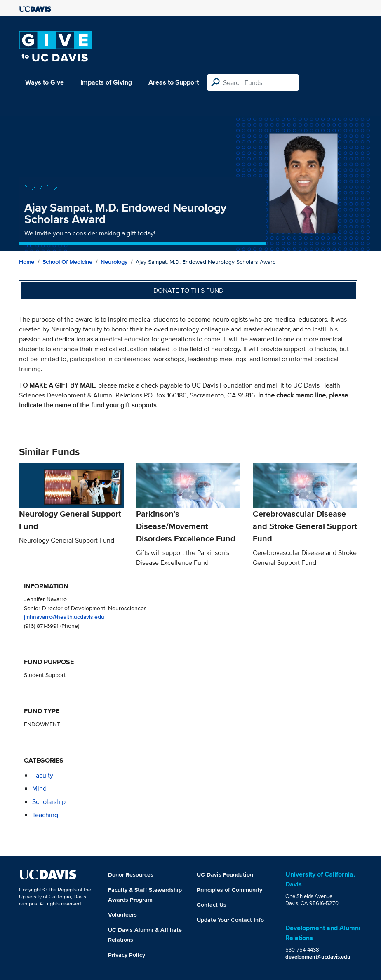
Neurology (114, 262)
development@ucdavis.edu (318, 957)
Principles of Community (229, 890)
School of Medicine (67, 262)
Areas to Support (174, 82)
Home (27, 262)
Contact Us (212, 905)
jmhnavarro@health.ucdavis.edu (64, 617)
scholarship (49, 802)
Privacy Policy (127, 955)
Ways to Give (45, 82)
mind (39, 788)
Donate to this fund (188, 290)
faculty (43, 775)
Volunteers (122, 914)
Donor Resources (131, 874)
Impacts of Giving (106, 82)
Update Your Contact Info (230, 920)
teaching (45, 815)
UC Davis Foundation (225, 874)
